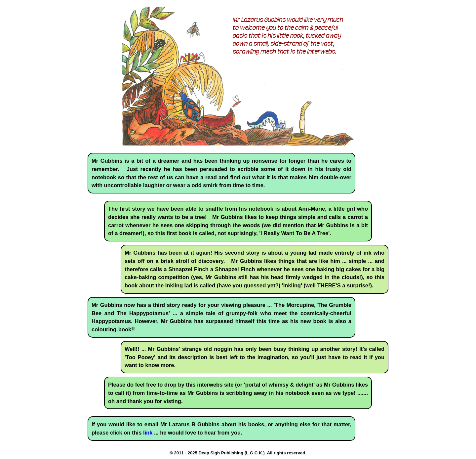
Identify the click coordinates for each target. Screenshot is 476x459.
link (148, 433)
